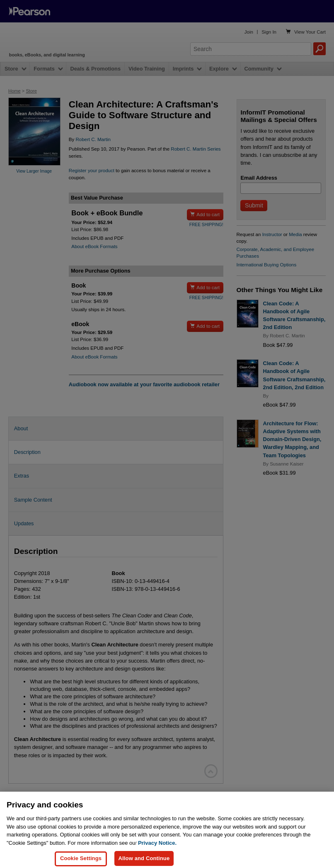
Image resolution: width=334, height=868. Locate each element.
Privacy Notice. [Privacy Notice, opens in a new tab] (157, 850)
